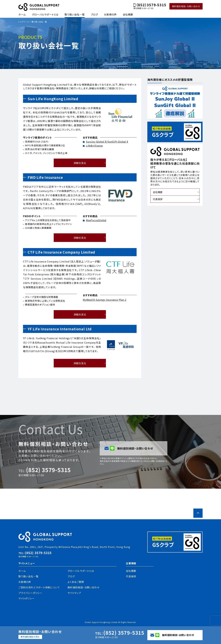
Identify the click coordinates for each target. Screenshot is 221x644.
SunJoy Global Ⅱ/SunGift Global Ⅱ (107, 142)
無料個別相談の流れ (30, 637)
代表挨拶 (158, 199)
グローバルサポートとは (45, 14)
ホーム (22, 14)
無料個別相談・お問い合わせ (186, 6)
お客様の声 (110, 14)
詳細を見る (80, 163)
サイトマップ (74, 593)
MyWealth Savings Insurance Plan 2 (105, 300)
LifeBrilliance (94, 146)
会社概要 (128, 14)
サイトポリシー (27, 598)
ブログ (94, 14)
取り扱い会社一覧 (75, 14)
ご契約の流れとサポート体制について (39, 587)
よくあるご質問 (76, 582)
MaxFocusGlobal (96, 220)
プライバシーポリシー (30, 593)
